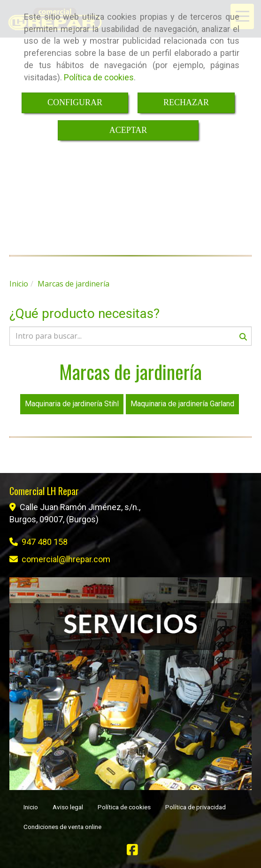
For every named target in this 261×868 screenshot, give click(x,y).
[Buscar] (130, 336)
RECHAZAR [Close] (186, 102)
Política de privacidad (196, 807)
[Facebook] (132, 852)
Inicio (31, 807)
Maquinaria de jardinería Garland (182, 404)
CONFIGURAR (75, 102)
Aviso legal (68, 807)
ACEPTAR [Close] (128, 130)
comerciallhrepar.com (66, 559)
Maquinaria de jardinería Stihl (72, 404)
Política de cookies (99, 77)
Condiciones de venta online (62, 827)
